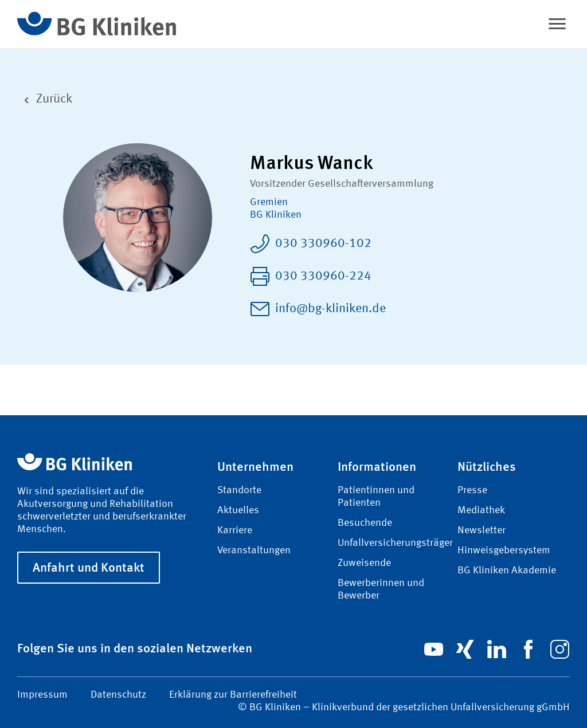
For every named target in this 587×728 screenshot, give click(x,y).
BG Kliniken (276, 215)
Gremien (269, 202)
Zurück (45, 99)
